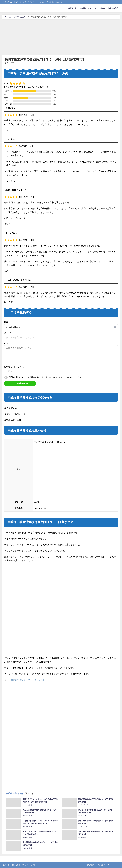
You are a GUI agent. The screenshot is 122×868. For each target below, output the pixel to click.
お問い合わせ (15, 865)
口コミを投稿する (20, 383)
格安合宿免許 (113, 8)
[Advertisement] (61, 37)
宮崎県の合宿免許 (15, 794)
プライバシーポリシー (29, 865)
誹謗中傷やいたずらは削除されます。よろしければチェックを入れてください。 (48, 377)
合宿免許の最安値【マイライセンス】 (27, 680)
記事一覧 (6, 865)
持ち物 (103, 8)
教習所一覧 (72, 8)
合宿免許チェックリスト (89, 8)
